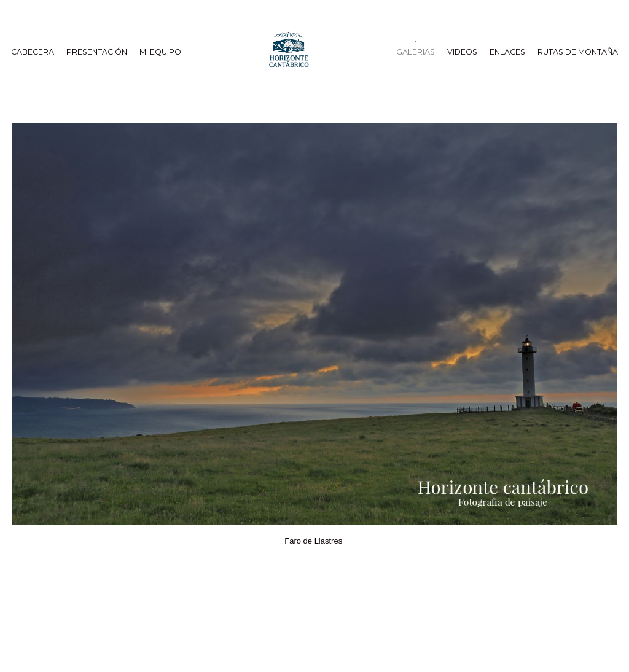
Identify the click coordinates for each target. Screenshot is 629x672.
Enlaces (507, 52)
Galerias (416, 52)
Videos (462, 52)
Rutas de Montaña (578, 52)
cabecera (33, 52)
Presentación (97, 52)
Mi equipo (160, 52)
